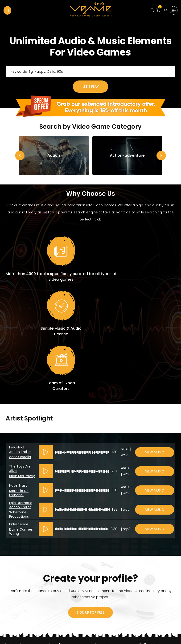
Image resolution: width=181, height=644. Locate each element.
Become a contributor (113, 555)
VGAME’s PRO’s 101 (63, 569)
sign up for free (90, 505)
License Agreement (65, 547)
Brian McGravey (22, 369)
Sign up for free (173, 10)
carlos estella (20, 350)
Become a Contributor (8, 10)
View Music (155, 345)
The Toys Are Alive (20, 361)
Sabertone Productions (19, 407)
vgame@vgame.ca (20, 547)
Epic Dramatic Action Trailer (21, 398)
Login (164, 10)
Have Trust (18, 378)
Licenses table (61, 576)
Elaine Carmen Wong (21, 424)
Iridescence (19, 417)
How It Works (105, 563)
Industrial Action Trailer (20, 342)
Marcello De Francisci (19, 386)
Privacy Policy (105, 547)
